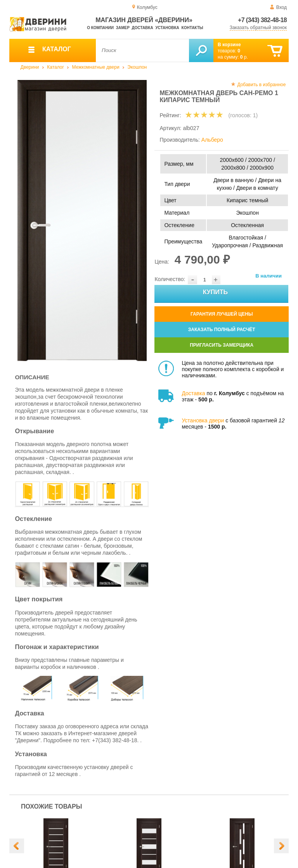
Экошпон (137, 67)
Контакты (192, 28)
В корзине (229, 45)
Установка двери (203, 420)
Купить (242, 294)
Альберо (212, 140)
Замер (123, 28)
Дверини (30, 67)
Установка (167, 28)
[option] (82, 220)
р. (244, 57)
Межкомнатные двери (96, 67)
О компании (100, 28)
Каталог (55, 67)
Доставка (143, 28)
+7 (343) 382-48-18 (262, 20)
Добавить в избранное (261, 85)
